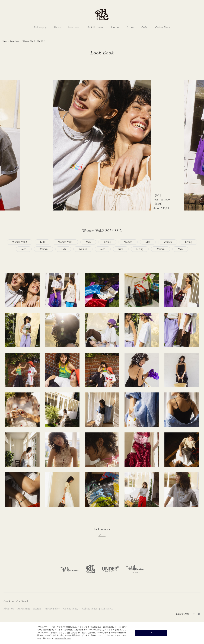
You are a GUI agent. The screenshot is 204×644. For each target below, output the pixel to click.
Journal (115, 27)
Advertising (24, 609)
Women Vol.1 (65, 242)
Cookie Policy (71, 609)
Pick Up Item (95, 27)
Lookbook (74, 27)
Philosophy (40, 27)
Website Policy (90, 609)
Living (107, 242)
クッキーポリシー (63, 639)
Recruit (37, 609)
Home (5, 42)
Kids (42, 242)
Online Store (163, 27)
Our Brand (22, 602)
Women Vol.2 (20, 242)
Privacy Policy (52, 609)
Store (130, 27)
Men (88, 242)
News (58, 27)
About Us (9, 609)
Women (128, 242)
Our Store (9, 602)
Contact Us (107, 609)
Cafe (144, 27)
